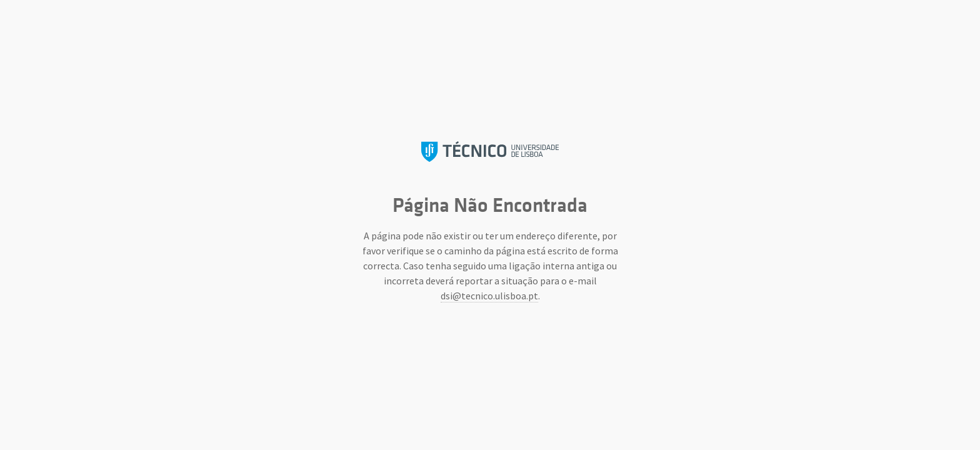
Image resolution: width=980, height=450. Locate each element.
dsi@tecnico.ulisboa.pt (489, 296)
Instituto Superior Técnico (490, 152)
